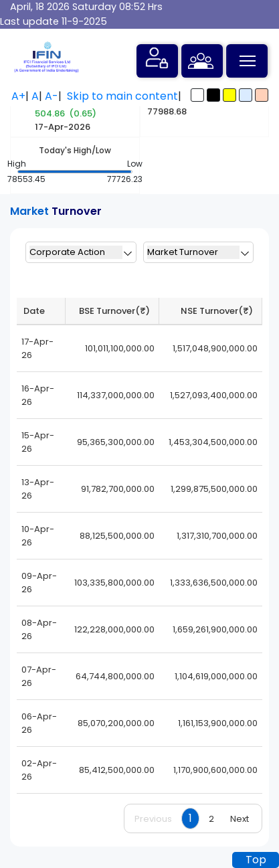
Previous (153, 819)
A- (52, 96)
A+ (18, 96)
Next (240, 819)
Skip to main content (122, 96)
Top (256, 860)
